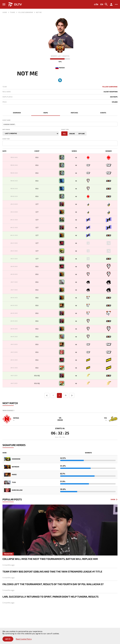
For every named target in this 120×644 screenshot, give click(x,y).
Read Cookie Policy (24, 639)
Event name (6, 120)
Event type (65, 130)
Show (113, 499)
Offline (82, 134)
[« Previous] (47, 395)
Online (72, 134)
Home (5, 12)
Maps (46, 113)
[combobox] (60, 124)
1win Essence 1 (8, 410)
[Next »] (72, 395)
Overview (17, 113)
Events (103, 113)
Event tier (6, 139)
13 (66, 395)
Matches (74, 113)
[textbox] (60, 124)
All (64, 134)
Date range (6, 130)
